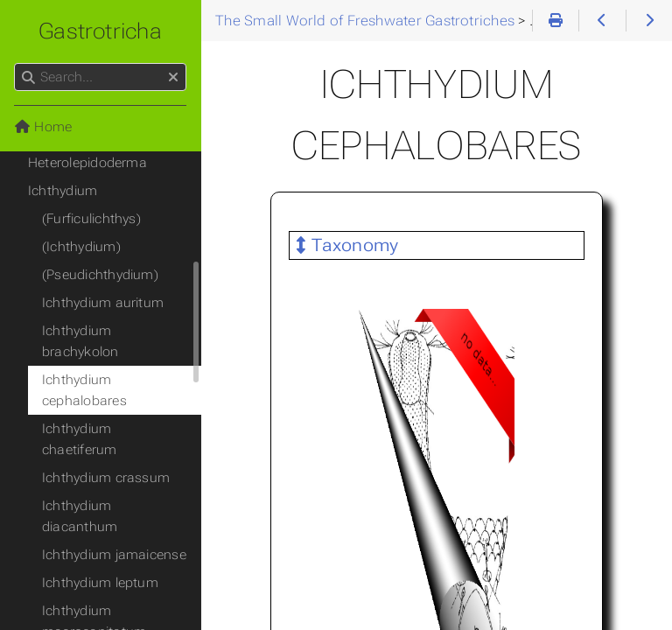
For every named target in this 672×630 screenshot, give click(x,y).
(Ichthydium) (81, 247)
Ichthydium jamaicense (114, 555)
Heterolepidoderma (87, 163)
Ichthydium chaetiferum (80, 439)
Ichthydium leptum (100, 583)
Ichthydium (63, 191)
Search (15, 63)
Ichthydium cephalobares (84, 390)
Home (43, 127)
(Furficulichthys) (91, 219)
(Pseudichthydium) (100, 275)
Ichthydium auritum (103, 303)
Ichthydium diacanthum (80, 516)
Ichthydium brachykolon (80, 341)
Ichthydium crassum (106, 478)
